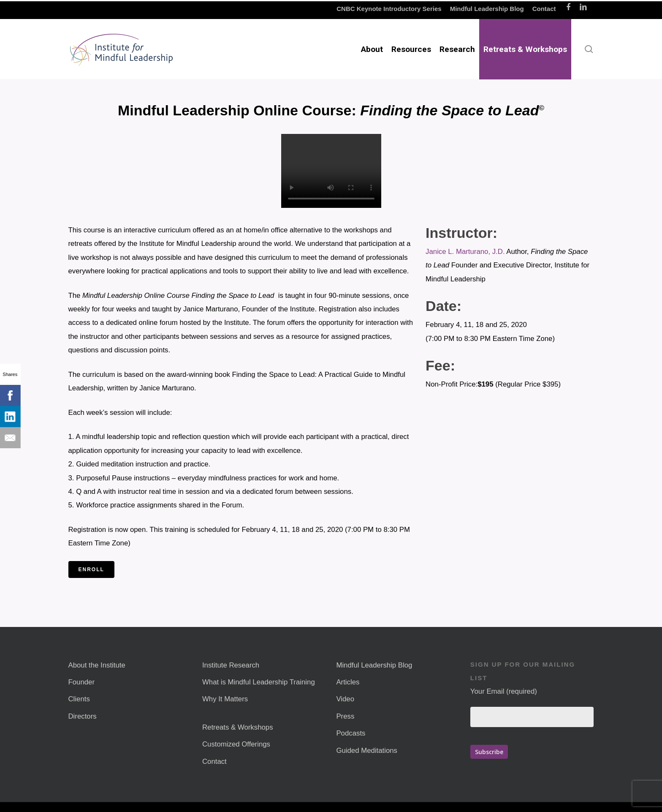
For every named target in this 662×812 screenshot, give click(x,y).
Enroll (91, 569)
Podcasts (351, 733)
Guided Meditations (367, 751)
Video (345, 699)
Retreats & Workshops (238, 727)
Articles (348, 682)
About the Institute (97, 665)
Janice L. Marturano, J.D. (465, 252)
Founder (82, 682)
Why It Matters (225, 699)
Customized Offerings (236, 744)
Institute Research (231, 665)
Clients (79, 699)
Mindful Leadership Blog (374, 665)
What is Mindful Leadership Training (259, 682)
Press (345, 716)
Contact (214, 762)
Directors (83, 716)
